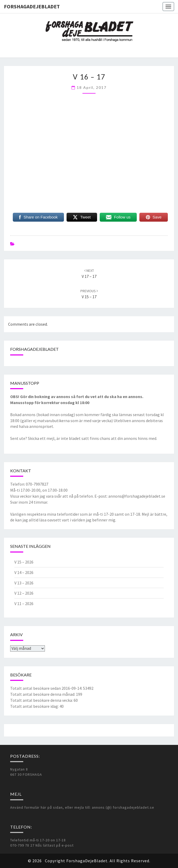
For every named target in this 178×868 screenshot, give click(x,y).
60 (76, 700)
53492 (88, 688)
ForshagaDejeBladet (32, 6)
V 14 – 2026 (24, 572)
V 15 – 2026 (24, 562)
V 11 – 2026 (24, 603)
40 (62, 706)
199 (79, 694)
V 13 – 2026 (24, 583)
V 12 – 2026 (24, 593)
